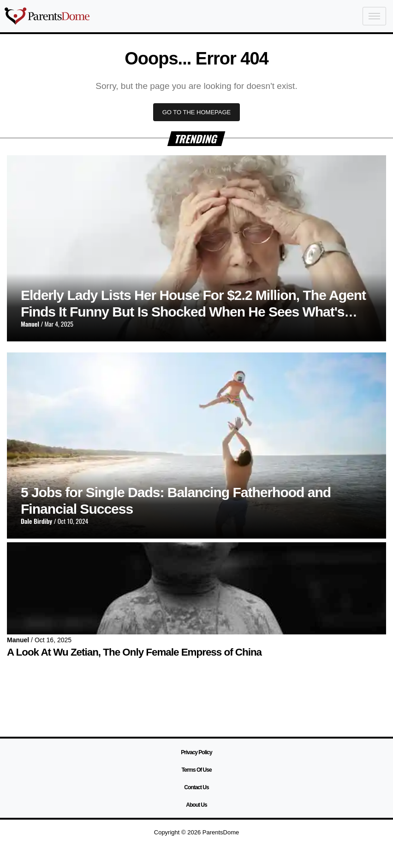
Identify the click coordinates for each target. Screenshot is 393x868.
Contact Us (196, 787)
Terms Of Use (196, 770)
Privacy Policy (196, 752)
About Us (196, 805)
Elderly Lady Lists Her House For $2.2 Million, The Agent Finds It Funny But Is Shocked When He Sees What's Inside (193, 312)
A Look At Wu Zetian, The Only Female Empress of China (134, 652)
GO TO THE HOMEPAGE (197, 112)
